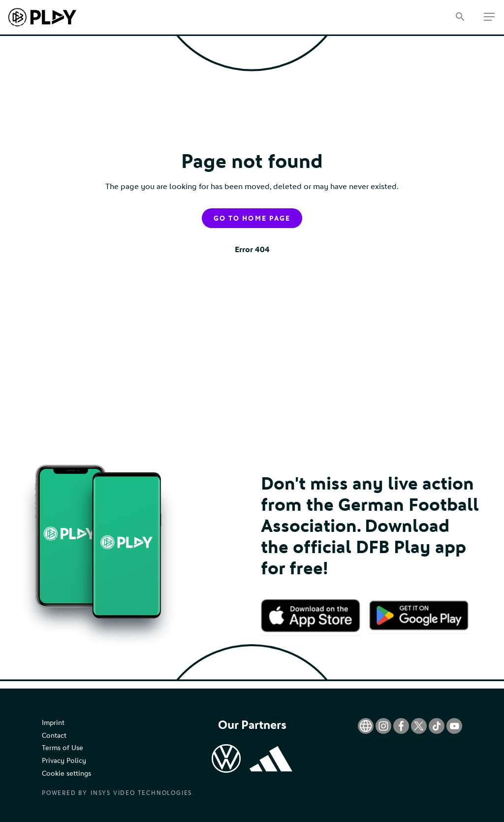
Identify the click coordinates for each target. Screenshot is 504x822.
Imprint (53, 723)
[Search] (460, 17)
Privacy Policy (64, 761)
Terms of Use (63, 748)
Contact (54, 736)
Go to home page (252, 218)
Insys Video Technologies (141, 793)
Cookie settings (66, 773)
